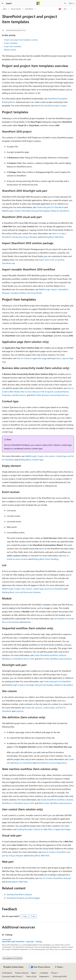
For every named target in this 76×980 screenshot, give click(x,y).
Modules (27, 622)
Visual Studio (16, 9)
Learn (5, 9)
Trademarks (44, 976)
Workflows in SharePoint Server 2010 (18, 659)
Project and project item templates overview (21, 40)
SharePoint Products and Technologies (23, 898)
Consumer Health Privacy (12, 976)
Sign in (71, 3)
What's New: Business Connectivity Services (50, 395)
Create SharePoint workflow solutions (50, 655)
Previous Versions (22, 973)
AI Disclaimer (7, 973)
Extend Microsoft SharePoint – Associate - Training (22, 942)
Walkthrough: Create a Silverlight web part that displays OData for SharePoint (35, 211)
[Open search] (65, 3)
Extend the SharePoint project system (51, 106)
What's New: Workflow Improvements (55, 659)
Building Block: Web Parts (53, 237)
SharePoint (29, 9)
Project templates (11, 43)
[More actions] (72, 9)
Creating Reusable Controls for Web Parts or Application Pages (44, 829)
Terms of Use (31, 976)
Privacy (54, 973)
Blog (33, 973)
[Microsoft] (38, 3)
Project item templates (13, 46)
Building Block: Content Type (31, 460)
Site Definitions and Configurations (52, 763)
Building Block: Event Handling (45, 559)
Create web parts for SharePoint (50, 207)
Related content (10, 50)
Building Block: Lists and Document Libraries (21, 592)
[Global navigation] (3, 3)
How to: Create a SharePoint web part (55, 878)
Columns (20, 711)
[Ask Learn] (60, 9)
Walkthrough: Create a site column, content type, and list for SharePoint (33, 589)
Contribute (44, 973)
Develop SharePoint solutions (19, 894)
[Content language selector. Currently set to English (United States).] (13, 967)
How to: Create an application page (32, 358)
